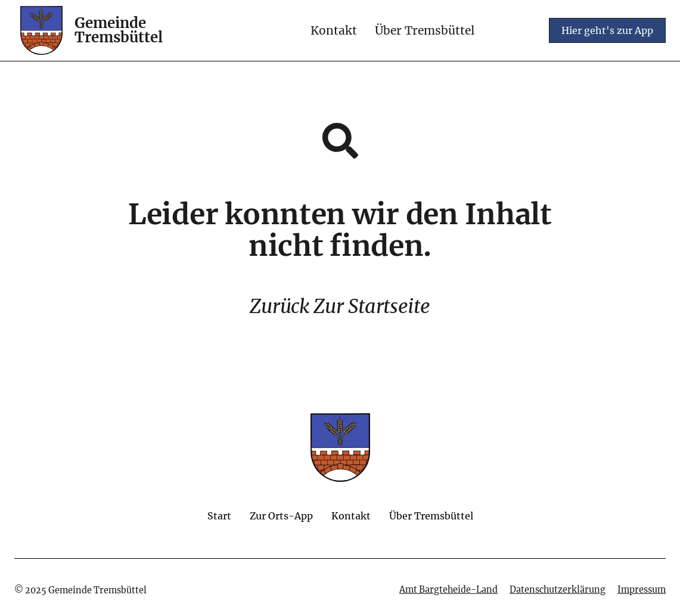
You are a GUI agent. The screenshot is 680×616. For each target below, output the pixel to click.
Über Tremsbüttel (425, 30)
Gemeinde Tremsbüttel (119, 30)
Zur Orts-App (281, 516)
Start (219, 516)
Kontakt (334, 30)
